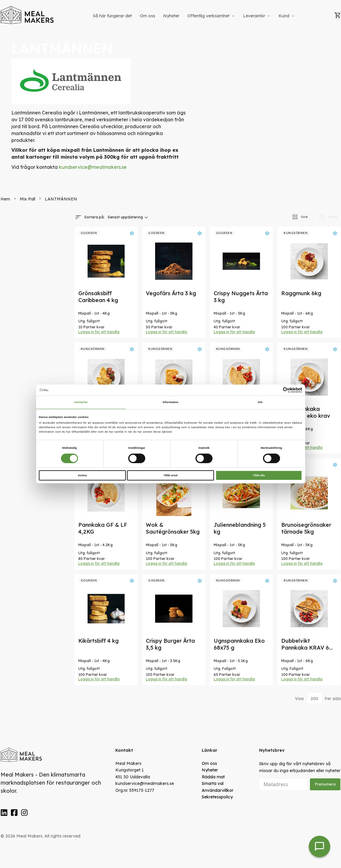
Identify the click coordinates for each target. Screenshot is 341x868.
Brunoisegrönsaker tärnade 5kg (306, 528)
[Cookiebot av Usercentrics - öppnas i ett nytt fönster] (276, 390)
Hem (6, 199)
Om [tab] (260, 402)
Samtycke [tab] (81, 402)
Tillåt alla (259, 475)
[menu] (194, 16)
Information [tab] (170, 402)
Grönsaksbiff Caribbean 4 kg (98, 297)
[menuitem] (112, 16)
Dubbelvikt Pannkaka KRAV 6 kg (305, 648)
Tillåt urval (170, 475)
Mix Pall (28, 199)
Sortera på (94, 217)
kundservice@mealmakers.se (93, 167)
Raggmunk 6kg (301, 293)
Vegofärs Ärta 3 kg (171, 293)
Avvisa (82, 475)
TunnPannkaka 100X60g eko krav (306, 412)
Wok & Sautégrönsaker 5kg (173, 528)
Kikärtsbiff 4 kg (98, 641)
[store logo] (27, 15)
